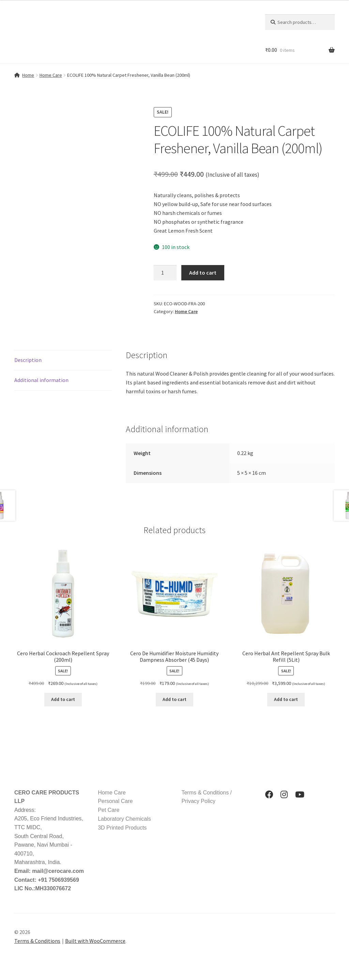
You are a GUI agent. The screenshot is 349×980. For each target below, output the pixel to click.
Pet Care (109, 810)
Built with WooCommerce (95, 941)
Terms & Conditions (37, 941)
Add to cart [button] (63, 699)
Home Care (51, 75)
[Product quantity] (165, 273)
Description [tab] (28, 360)
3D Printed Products (122, 828)
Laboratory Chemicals (124, 819)
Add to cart (203, 273)
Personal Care (115, 801)
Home (28, 75)
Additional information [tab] (41, 380)
